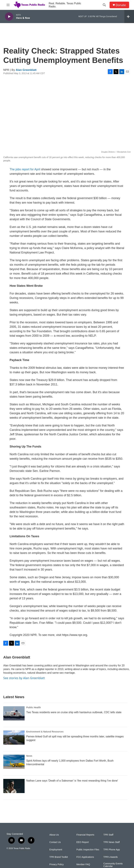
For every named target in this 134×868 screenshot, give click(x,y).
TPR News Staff (111, 842)
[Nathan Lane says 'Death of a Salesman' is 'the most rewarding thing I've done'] (14, 786)
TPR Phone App (112, 850)
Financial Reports (85, 835)
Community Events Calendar (113, 865)
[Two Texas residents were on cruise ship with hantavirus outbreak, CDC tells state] (14, 713)
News (29, 756)
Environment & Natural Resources (45, 732)
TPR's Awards (110, 857)
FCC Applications (85, 857)
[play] (9, 17)
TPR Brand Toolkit (59, 857)
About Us (54, 835)
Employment (56, 850)
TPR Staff (108, 835)
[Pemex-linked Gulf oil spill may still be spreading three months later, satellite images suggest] (14, 738)
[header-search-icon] (104, 5)
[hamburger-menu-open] (8, 5)
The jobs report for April (25, 169)
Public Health (34, 707)
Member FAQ (83, 864)
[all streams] (129, 16)
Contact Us (55, 842)
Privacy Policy (57, 864)
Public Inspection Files (88, 850)
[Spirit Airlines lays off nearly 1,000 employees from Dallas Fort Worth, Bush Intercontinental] (14, 762)
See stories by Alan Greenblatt (24, 678)
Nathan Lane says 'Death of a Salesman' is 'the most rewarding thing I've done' (72, 781)
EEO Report (83, 842)
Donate (121, 5)
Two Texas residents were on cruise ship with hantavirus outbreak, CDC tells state (74, 712)
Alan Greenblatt (26, 70)
